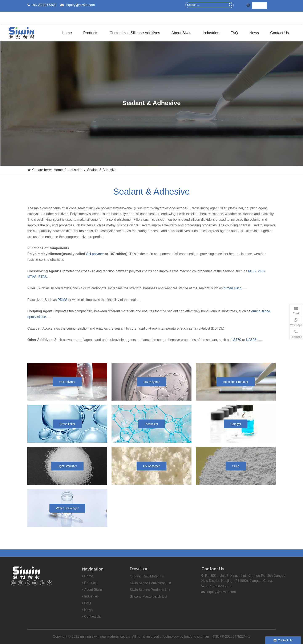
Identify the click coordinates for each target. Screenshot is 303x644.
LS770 (236, 340)
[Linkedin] (20, 583)
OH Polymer (67, 382)
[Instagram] (42, 583)
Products (91, 583)
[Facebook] (13, 583)
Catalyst (236, 424)
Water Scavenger (67, 508)
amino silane (261, 311)
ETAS (43, 277)
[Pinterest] (49, 583)
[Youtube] (35, 583)
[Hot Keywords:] (231, 5)
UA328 (251, 340)
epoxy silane (37, 317)
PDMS (62, 300)
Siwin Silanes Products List (150, 590)
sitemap (203, 637)
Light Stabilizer (67, 466)
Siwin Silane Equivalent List (150, 583)
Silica (236, 466)
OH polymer (95, 254)
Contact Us (92, 617)
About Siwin (93, 590)
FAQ (88, 603)
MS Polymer (151, 382)
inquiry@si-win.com (80, 5)
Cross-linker (67, 424)
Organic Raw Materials (147, 576)
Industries (91, 596)
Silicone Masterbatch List (149, 597)
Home (89, 576)
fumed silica (233, 288)
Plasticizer (151, 424)
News (88, 610)
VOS (261, 271)
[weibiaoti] (26, 573)
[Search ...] (207, 5)
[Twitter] (28, 583)
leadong (191, 637)
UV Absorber (151, 466)
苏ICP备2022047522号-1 (231, 637)
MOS (252, 271)
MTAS (32, 277)
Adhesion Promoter (236, 382)
